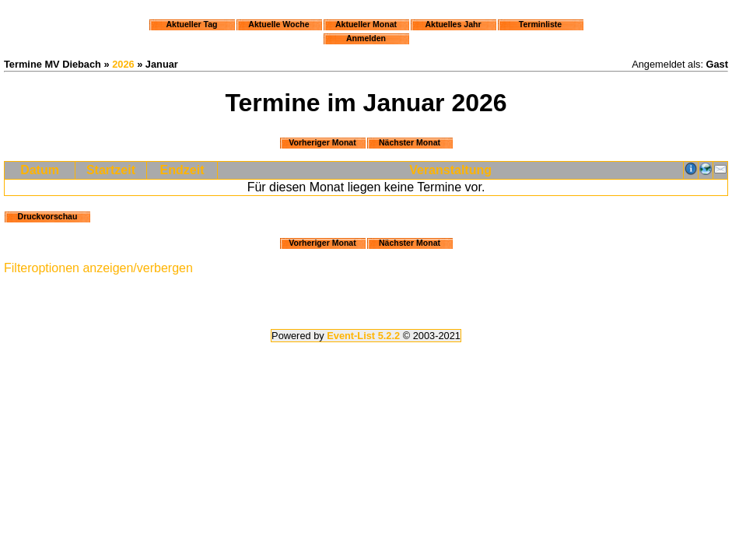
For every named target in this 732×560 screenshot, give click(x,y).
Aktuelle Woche (278, 24)
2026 (123, 64)
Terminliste (540, 24)
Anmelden (366, 38)
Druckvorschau (48, 216)
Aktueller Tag (191, 24)
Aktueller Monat (366, 24)
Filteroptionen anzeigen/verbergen (98, 268)
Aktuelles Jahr (453, 24)
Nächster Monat (410, 142)
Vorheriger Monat (322, 142)
